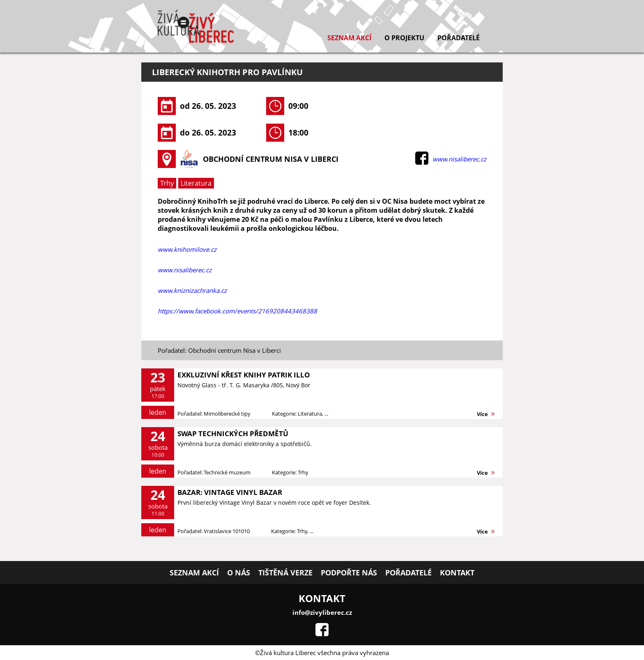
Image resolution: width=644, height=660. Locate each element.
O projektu (404, 38)
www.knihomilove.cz (187, 249)
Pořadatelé (459, 38)
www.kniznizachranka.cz (192, 290)
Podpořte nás (349, 573)
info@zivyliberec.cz (322, 612)
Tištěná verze (285, 573)
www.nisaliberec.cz (459, 159)
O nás (239, 573)
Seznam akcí (349, 38)
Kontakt (457, 573)
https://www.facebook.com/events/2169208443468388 (237, 311)
